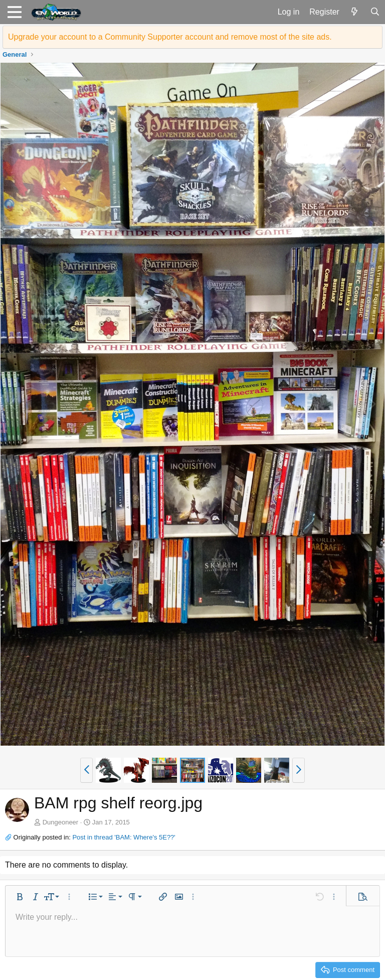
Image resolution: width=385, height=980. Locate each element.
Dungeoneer (61, 822)
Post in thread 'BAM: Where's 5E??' (124, 837)
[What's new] (355, 12)
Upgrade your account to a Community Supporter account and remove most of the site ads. (170, 37)
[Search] (375, 12)
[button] (14, 12)
